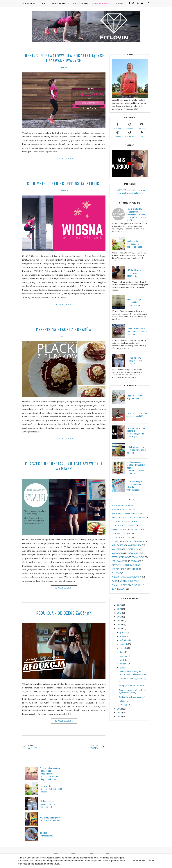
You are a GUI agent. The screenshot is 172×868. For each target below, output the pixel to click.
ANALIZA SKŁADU (132, 514)
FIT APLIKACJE (118, 525)
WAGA (114, 581)
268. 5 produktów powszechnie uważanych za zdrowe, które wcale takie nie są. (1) (136, 214)
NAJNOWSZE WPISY (30, 3)
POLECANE (135, 561)
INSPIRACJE (136, 529)
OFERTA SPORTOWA (120, 557)
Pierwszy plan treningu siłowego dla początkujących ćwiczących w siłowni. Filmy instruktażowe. (50, 774)
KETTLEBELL (117, 533)
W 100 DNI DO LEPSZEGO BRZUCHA (126, 577)
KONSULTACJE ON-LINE (101, 3)
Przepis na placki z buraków (64, 329)
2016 (120, 624)
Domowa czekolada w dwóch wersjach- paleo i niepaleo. (137, 331)
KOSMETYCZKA (118, 537)
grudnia (123, 632)
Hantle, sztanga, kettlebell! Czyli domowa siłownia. (134, 302)
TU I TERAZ (116, 573)
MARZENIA (140, 541)
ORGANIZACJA (138, 557)
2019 (120, 613)
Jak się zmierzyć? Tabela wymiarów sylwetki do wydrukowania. (134, 486)
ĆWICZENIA (139, 517)
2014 (120, 709)
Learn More (138, 861)
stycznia (124, 705)
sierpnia (123, 648)
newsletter (130, 134)
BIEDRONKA (117, 517)
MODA (122, 545)
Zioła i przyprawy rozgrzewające (134, 397)
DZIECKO (133, 521)
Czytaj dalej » (64, 159)
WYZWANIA (137, 585)
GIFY (141, 525)
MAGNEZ (129, 541)
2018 (120, 617)
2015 (120, 628)
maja (122, 660)
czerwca (124, 656)
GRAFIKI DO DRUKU (120, 529)
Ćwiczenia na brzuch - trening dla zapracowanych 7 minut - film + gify (137, 432)
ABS (133, 509)
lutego (123, 701)
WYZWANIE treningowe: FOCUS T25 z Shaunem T (51, 819)
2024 (120, 609)
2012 (120, 716)
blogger (118, 134)
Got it (151, 861)
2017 (120, 621)
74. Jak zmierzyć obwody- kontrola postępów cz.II (134, 361)
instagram (130, 126)
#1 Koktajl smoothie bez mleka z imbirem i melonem (136, 450)
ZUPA (114, 589)
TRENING (52, 3)
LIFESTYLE (64, 190)
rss (142, 134)
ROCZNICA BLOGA (131, 565)
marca (123, 668)
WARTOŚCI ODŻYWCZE (130, 581)
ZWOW (122, 589)
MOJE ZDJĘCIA (132, 549)
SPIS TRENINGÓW (119, 569)
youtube (142, 126)
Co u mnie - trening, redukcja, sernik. (64, 184)
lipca (122, 652)
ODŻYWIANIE (133, 553)
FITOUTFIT (131, 525)
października (126, 640)
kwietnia (124, 664)
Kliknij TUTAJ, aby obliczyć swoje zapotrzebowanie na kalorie (130, 191)
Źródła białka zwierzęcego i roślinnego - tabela (135, 244)
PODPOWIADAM (119, 561)
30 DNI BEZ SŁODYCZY (121, 505)
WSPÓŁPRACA (119, 3)
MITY (114, 545)
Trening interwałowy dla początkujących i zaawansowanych (64, 58)
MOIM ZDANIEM (134, 545)
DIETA (43, 3)
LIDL (130, 537)
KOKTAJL (128, 533)
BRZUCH (128, 517)
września (124, 644)
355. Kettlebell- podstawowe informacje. (134, 273)
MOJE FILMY (117, 549)
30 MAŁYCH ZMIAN (120, 509)
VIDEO (75, 3)
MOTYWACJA (64, 3)
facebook (118, 126)
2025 (120, 605)
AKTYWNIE (116, 514)
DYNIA (123, 521)
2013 (120, 713)
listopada (124, 636)
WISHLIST (116, 585)
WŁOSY (126, 585)
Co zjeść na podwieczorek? (46, 834)
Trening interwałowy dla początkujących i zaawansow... (133, 673)
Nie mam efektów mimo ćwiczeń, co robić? (137, 415)
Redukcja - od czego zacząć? (64, 613)
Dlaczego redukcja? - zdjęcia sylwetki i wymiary (64, 466)
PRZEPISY (85, 3)
